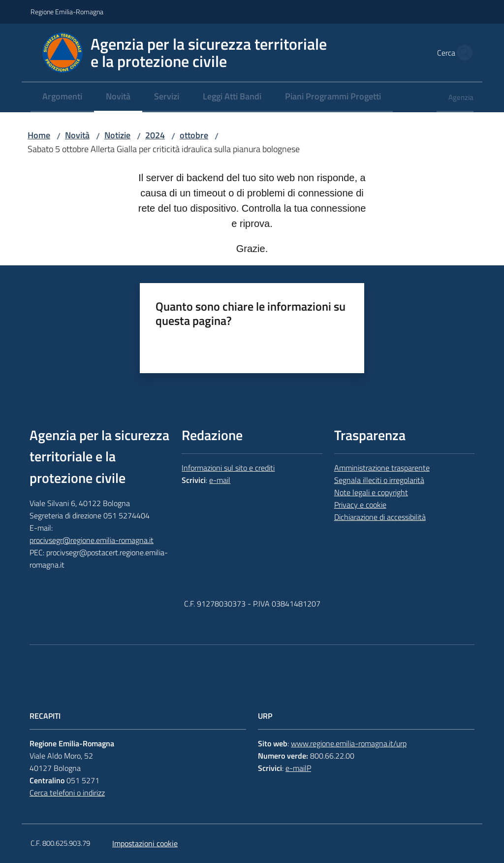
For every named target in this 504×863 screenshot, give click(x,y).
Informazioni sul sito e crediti (228, 468)
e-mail (220, 480)
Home (39, 135)
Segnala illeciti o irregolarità (379, 480)
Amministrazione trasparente (382, 468)
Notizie (117, 135)
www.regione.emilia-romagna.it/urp (349, 743)
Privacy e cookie (360, 505)
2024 (155, 135)
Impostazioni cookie (145, 843)
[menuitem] (62, 97)
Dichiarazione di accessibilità (380, 517)
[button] (462, 53)
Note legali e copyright (371, 492)
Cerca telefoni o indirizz (67, 793)
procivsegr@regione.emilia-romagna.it (92, 540)
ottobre (194, 135)
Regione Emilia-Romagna (67, 12)
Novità (77, 135)
